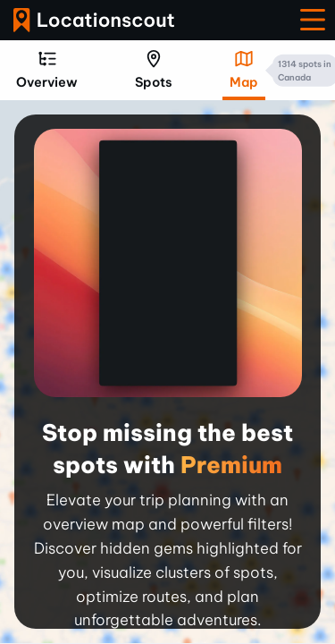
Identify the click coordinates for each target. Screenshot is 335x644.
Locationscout (94, 20)
